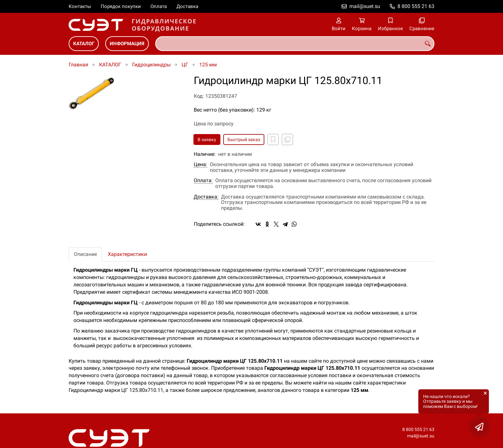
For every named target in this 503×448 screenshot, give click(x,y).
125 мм (208, 65)
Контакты (80, 6)
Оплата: (203, 181)
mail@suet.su (365, 6)
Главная (78, 65)
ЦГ (185, 65)
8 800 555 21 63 (416, 6)
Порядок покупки (121, 6)
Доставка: (206, 197)
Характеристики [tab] (127, 254)
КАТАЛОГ (84, 44)
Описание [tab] (85, 254)
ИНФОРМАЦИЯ (127, 44)
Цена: (200, 165)
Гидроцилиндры (151, 65)
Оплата (159, 6)
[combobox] (295, 44)
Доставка (187, 6)
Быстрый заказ (244, 139)
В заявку (207, 139)
